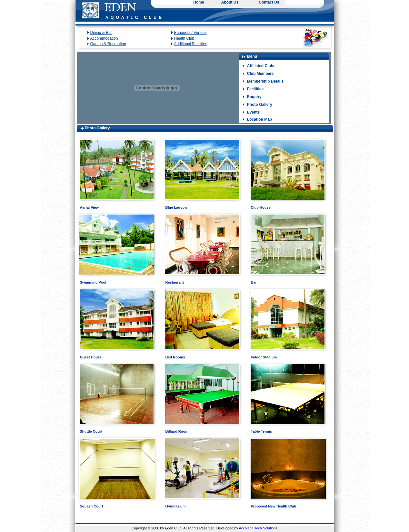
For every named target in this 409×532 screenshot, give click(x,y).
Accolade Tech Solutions (258, 528)
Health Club (184, 38)
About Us (230, 2)
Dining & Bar (101, 33)
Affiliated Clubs (261, 66)
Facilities (255, 89)
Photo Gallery (260, 105)
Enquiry (254, 97)
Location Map (259, 119)
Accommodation (104, 38)
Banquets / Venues (190, 33)
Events (253, 112)
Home (199, 2)
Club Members (260, 74)
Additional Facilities (191, 44)
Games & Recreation (108, 44)
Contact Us (269, 2)
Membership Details (265, 81)
